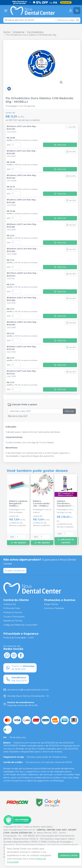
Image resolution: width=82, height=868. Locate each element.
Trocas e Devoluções (14, 617)
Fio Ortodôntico (35, 32)
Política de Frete (12, 608)
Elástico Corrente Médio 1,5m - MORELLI (41, 504)
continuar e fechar (69, 855)
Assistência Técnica (13, 621)
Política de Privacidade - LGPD (19, 638)
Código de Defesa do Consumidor (20, 625)
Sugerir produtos (15, 571)
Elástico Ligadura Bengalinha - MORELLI (18, 504)
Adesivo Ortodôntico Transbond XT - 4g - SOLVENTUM (66, 504)
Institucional (10, 604)
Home (7, 32)
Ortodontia (19, 32)
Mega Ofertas (51, 604)
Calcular (69, 411)
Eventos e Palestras (54, 608)
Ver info (71, 127)
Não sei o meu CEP (18, 416)
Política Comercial (13, 612)
